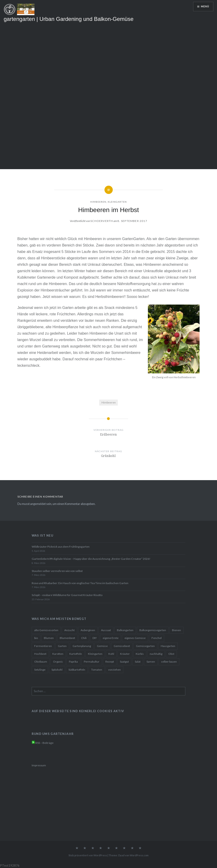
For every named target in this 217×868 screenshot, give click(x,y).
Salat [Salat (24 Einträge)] (138, 662)
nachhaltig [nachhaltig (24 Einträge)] (156, 654)
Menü (205, 6)
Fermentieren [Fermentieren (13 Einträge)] (43, 646)
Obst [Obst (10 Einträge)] (171, 654)
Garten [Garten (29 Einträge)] (62, 646)
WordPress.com (139, 855)
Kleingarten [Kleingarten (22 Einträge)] (95, 654)
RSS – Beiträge (43, 743)
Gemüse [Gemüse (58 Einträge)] (102, 646)
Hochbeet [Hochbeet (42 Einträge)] (40, 654)
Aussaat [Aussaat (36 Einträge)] (106, 630)
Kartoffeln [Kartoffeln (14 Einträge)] (76, 654)
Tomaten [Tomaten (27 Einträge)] (97, 670)
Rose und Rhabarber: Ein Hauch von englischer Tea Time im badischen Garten (80, 583)
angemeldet (38, 504)
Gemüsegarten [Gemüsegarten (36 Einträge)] (145, 646)
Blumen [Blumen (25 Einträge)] (49, 638)
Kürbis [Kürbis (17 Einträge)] (140, 654)
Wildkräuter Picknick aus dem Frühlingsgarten (61, 547)
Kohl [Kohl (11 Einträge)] (111, 654)
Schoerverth (102, 221)
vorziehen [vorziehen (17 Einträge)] (114, 670)
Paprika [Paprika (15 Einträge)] (73, 662)
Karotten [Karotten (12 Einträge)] (58, 654)
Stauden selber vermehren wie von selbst (57, 571)
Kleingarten (117, 202)
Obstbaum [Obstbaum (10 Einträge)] (41, 662)
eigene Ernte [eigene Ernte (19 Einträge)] (111, 638)
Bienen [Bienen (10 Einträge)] (176, 630)
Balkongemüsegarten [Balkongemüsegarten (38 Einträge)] (153, 630)
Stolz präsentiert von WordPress (88, 855)
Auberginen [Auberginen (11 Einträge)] (88, 630)
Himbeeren (98, 202)
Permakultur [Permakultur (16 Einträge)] (92, 662)
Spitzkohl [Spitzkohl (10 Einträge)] (57, 670)
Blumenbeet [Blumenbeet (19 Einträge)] (67, 638)
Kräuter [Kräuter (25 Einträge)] (125, 654)
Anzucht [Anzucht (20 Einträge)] (69, 630)
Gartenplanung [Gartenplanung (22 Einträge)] (82, 646)
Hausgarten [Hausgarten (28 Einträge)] (168, 646)
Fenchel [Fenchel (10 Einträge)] (157, 638)
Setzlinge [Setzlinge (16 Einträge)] (40, 670)
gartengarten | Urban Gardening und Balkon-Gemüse (69, 19)
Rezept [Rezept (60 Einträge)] (110, 662)
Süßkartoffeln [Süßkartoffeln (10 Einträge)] (77, 670)
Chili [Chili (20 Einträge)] (84, 638)
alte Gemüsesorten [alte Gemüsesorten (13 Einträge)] (46, 630)
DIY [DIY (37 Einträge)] (95, 638)
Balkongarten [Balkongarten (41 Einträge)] (125, 630)
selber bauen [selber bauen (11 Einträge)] (169, 662)
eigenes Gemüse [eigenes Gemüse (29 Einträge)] (135, 638)
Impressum (39, 765)
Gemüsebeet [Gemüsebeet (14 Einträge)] (122, 646)
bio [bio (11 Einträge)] (36, 638)
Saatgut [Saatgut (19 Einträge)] (124, 662)
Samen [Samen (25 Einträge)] (151, 662)
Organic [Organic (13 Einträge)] (58, 662)
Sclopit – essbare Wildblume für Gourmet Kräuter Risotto (67, 595)
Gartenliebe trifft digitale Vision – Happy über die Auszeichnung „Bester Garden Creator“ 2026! (91, 559)
